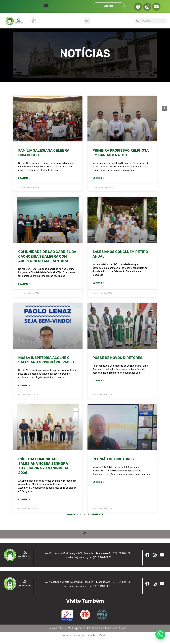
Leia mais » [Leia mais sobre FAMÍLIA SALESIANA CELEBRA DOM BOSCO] (24, 178)
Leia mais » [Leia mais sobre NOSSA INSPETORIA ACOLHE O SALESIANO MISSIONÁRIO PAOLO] (24, 386)
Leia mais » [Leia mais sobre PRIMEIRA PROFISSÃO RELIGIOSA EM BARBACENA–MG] (98, 178)
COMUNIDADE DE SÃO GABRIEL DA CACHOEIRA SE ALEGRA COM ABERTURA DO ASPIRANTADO (47, 256)
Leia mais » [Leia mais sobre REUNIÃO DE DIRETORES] (98, 483)
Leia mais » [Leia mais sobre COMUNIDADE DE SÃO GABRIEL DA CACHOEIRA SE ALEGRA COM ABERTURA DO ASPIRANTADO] (24, 284)
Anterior (72, 515)
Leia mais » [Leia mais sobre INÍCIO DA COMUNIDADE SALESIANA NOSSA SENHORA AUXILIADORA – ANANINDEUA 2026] (24, 500)
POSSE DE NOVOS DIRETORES (117, 358)
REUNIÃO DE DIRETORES (113, 460)
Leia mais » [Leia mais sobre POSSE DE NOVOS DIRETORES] (98, 381)
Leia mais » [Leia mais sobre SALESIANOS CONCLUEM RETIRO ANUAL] (98, 283)
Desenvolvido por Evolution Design (85, 640)
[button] (46, 5)
